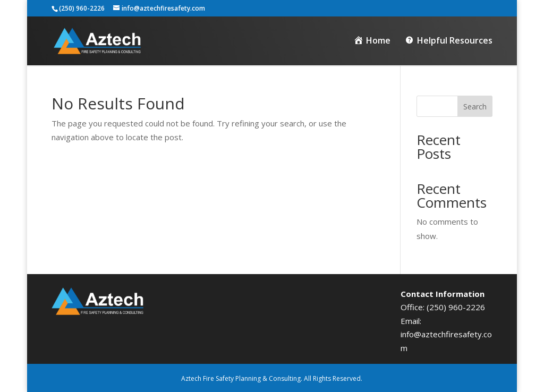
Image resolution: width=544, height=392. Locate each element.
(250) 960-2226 (456, 307)
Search (475, 106)
